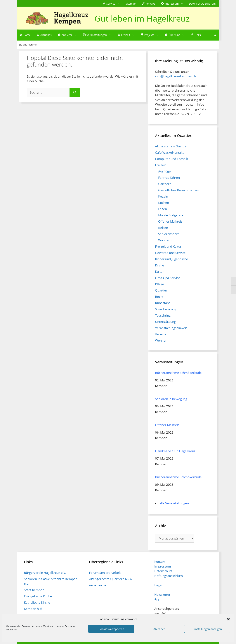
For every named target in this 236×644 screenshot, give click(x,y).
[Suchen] (75, 93)
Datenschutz (163, 571)
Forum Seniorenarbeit (105, 573)
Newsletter (162, 595)
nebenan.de (98, 585)
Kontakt (160, 562)
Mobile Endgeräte (171, 215)
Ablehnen (159, 629)
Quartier (161, 290)
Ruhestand (163, 303)
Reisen (163, 228)
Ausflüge (164, 171)
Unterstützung (165, 322)
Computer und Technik (171, 159)
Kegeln (163, 196)
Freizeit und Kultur (168, 246)
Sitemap (131, 4)
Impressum (163, 566)
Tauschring (163, 315)
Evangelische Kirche (38, 596)
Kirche (160, 265)
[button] (228, 619)
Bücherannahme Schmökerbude (178, 373)
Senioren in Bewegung (171, 399)
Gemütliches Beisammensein (179, 190)
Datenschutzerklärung (203, 4)
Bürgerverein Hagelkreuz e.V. (45, 573)
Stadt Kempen (34, 590)
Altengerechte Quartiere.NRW (111, 579)
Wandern (165, 240)
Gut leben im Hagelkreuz (142, 18)
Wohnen (161, 340)
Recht (159, 297)
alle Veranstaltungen (174, 503)
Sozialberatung (166, 309)
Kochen (164, 203)
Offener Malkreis (170, 221)
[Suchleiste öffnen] (215, 35)
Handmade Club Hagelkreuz (175, 451)
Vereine (161, 334)
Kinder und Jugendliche (172, 259)
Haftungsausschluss (169, 576)
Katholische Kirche (37, 602)
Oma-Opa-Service (168, 278)
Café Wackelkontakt (169, 152)
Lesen (163, 209)
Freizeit (160, 165)
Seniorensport (168, 234)
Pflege (160, 284)
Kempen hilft (33, 609)
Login (158, 585)
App (157, 599)
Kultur (159, 272)
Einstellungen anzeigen (207, 629)
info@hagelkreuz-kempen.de (176, 76)
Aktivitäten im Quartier (171, 146)
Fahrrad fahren (169, 178)
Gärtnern (165, 184)
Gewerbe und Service (170, 253)
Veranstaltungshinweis (171, 328)
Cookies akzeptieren (111, 629)
